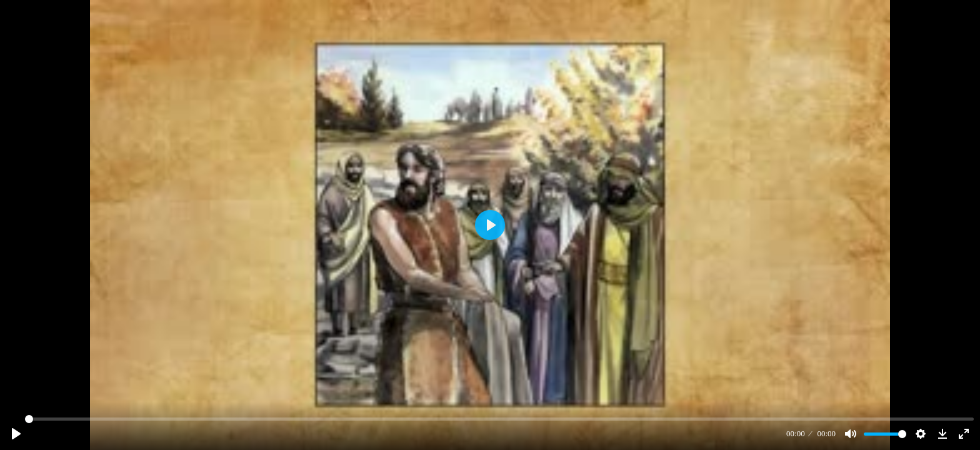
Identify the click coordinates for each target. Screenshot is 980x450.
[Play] (16, 434)
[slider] (499, 419)
